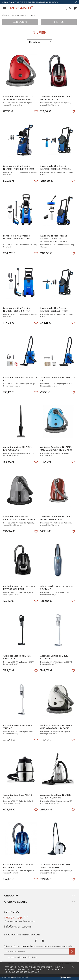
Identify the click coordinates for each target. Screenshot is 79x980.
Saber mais (34, 972)
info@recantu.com (18, 926)
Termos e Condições (28, 957)
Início (4, 15)
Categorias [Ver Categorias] (20, 22)
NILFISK (33, 15)
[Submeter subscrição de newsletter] (72, 951)
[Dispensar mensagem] (76, 2)
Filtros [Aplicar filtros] (59, 22)
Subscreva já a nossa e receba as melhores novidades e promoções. (39, 946)
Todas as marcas (18, 15)
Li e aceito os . (20, 957)
